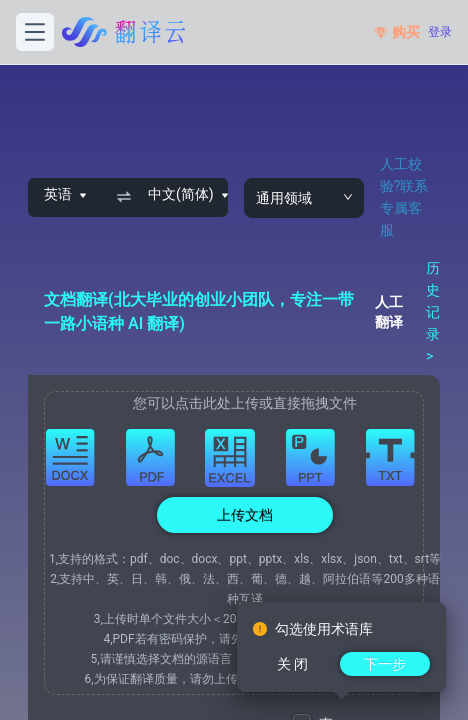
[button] (245, 543)
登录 (440, 32)
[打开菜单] (35, 32)
